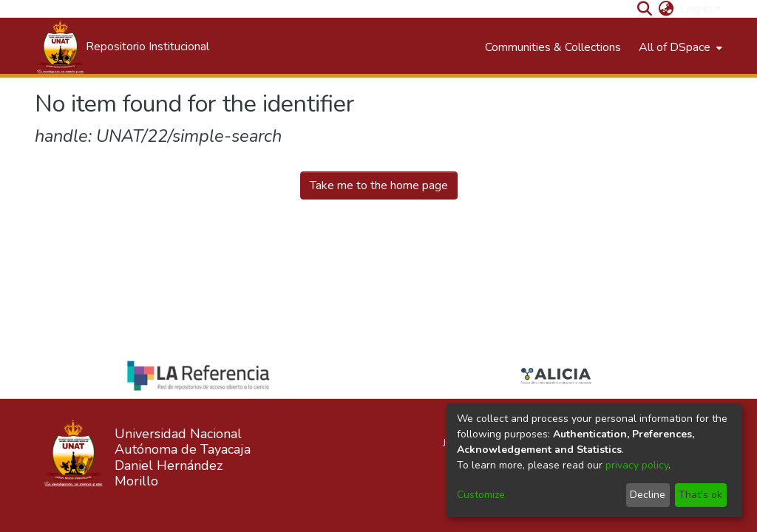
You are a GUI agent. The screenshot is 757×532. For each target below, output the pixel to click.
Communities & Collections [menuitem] (553, 47)
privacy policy (637, 465)
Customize (481, 495)
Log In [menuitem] (696, 9)
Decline (648, 495)
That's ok (700, 495)
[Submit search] (645, 9)
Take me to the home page (379, 185)
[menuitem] (666, 9)
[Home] (122, 47)
